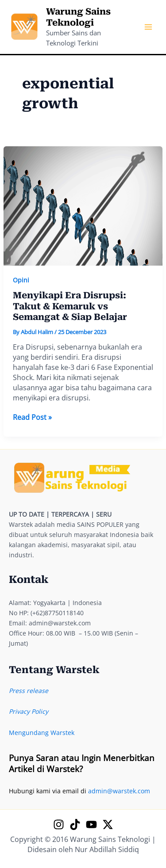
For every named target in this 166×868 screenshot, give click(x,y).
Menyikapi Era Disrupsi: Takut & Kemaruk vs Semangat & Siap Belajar (70, 306)
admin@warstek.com (119, 791)
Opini (21, 280)
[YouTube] (91, 824)
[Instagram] (59, 824)
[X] (108, 824)
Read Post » (32, 417)
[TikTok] (75, 824)
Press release (29, 691)
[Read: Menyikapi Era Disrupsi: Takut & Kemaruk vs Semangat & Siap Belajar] (83, 205)
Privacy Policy (29, 711)
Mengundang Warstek (42, 733)
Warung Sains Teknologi (78, 17)
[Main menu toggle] (148, 27)
